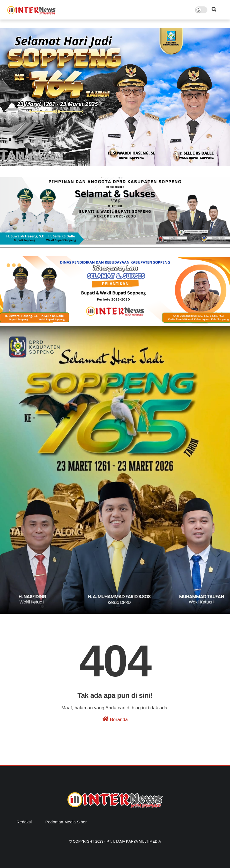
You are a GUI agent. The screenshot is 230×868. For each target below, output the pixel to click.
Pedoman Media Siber (66, 822)
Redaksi (24, 822)
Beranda (115, 719)
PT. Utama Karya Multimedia (134, 841)
